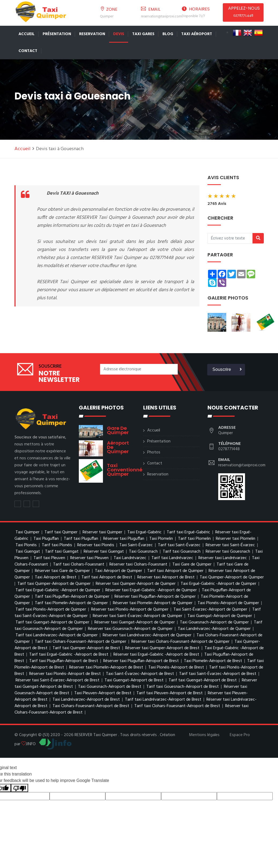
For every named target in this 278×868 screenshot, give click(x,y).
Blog (168, 34)
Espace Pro (240, 735)
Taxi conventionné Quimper (125, 470)
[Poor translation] (20, 788)
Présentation (57, 34)
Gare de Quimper (118, 430)
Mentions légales (204, 735)
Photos (154, 452)
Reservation (92, 34)
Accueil (27, 34)
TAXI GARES (143, 34)
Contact (28, 51)
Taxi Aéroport (197, 34)
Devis (119, 34)
